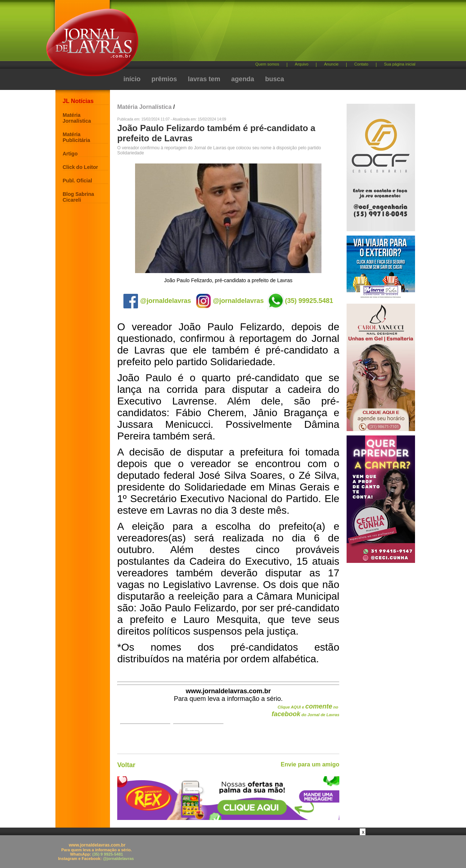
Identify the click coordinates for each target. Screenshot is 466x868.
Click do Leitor (80, 167)
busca (275, 79)
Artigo (70, 154)
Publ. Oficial (77, 181)
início (132, 79)
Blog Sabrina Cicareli (78, 197)
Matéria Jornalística (77, 118)
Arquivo (302, 64)
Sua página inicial (400, 64)
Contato (361, 64)
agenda (243, 79)
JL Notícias (78, 101)
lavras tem (204, 79)
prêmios (164, 79)
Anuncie (331, 64)
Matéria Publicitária (76, 137)
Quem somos (267, 64)
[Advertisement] (271, 33)
